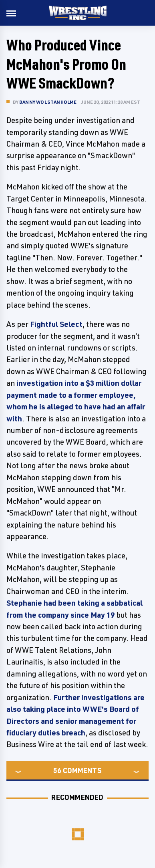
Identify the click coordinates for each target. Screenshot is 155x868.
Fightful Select (56, 324)
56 (57, 770)
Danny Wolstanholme (48, 102)
